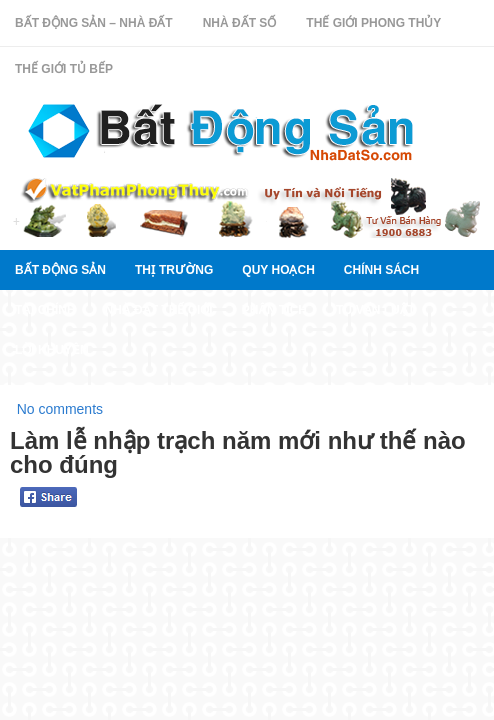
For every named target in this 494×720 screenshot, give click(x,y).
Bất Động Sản (60, 270)
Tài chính (45, 310)
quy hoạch (278, 270)
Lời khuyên (52, 350)
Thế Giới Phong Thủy (373, 23)
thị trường (174, 270)
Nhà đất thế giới (159, 310)
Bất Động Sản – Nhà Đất (94, 23)
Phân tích (274, 310)
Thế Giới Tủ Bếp (64, 69)
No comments (60, 409)
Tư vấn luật (375, 310)
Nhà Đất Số (240, 23)
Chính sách (381, 270)
